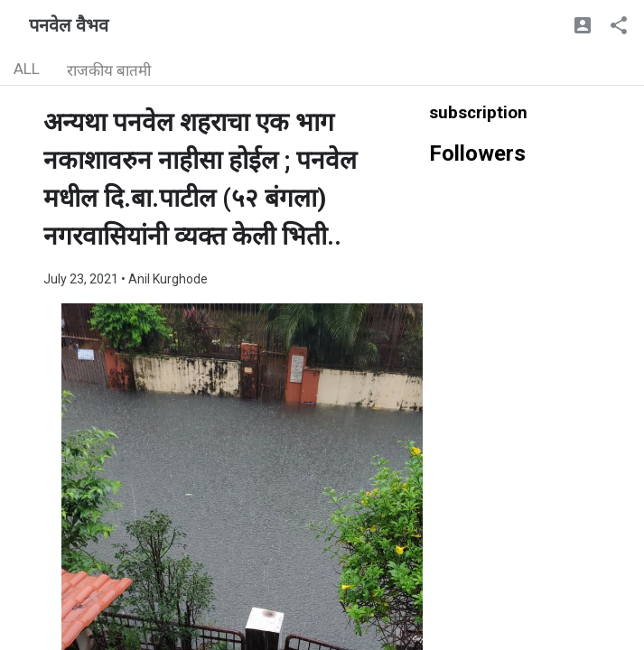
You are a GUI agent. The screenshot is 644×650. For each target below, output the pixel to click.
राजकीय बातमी (109, 70)
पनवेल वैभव (69, 25)
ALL (27, 69)
